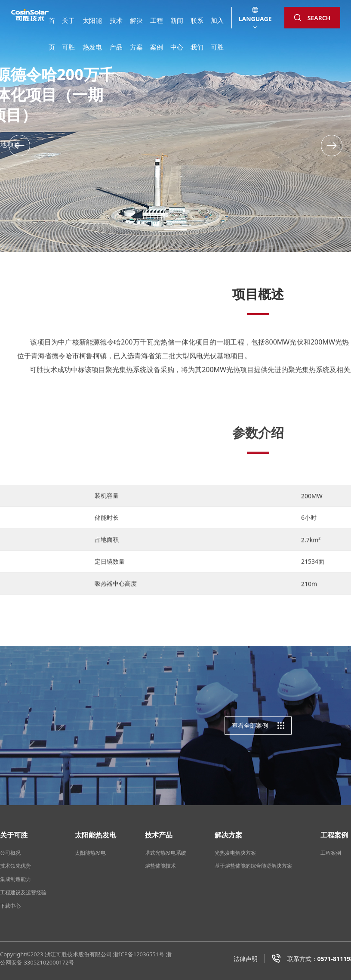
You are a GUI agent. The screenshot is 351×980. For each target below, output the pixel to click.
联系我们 (197, 26)
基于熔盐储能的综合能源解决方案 (253, 866)
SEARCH (312, 18)
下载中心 (10, 906)
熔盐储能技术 (160, 866)
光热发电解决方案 (235, 853)
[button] (332, 146)
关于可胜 (68, 26)
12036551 (146, 954)
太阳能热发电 (92, 26)
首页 (52, 26)
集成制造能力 (15, 879)
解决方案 (136, 26)
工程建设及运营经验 (23, 892)
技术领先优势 (15, 866)
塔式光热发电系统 (166, 853)
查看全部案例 (258, 726)
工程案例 (157, 26)
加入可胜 (217, 26)
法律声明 (246, 959)
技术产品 (116, 26)
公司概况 (10, 853)
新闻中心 (177, 26)
